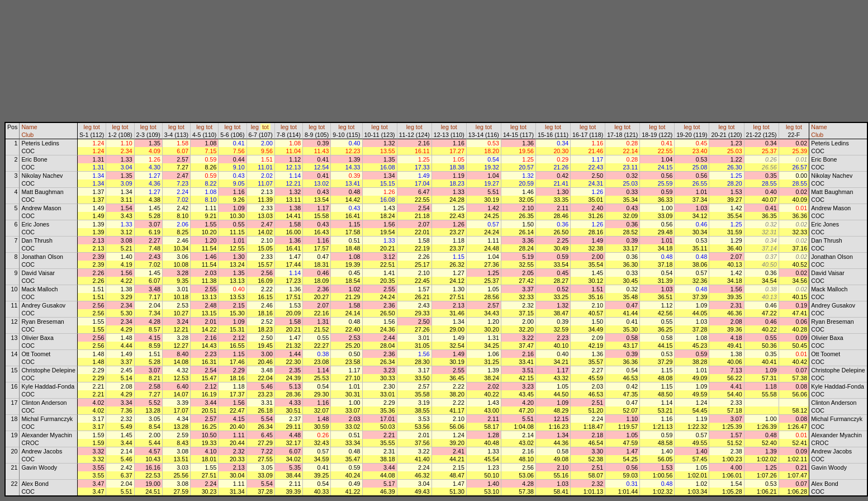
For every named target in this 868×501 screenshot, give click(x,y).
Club (27, 135)
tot (97, 127)
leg (88, 127)
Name (29, 127)
